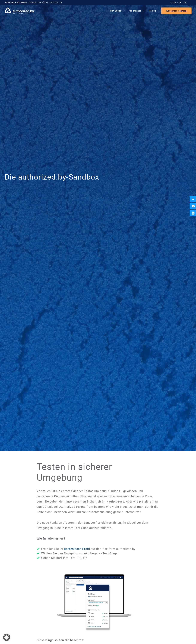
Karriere (109, 591)
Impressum (11, 629)
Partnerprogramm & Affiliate (120, 608)
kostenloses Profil (77, 174)
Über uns (110, 587)
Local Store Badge (67, 604)
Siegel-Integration (163, 591)
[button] (172, 552)
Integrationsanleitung (128, 298)
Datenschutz (25, 629)
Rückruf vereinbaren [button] (98, 500)
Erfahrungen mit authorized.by (121, 604)
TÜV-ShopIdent (65, 598)
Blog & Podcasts (114, 598)
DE (180, 2)
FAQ (155, 601)
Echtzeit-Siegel (65, 594)
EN (185, 2)
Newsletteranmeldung (165, 598)
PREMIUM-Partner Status (70, 601)
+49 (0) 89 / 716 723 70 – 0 (50, 2)
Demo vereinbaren (163, 594)
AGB (61, 629)
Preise (154, 11)
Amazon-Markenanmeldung (72, 608)
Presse (109, 594)
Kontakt (109, 601)
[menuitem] (175, 2)
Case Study (159, 604)
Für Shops (117, 11)
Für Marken (136, 11)
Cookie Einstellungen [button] (45, 629)
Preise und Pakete (163, 587)
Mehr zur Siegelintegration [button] (98, 420)
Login (174, 2)
